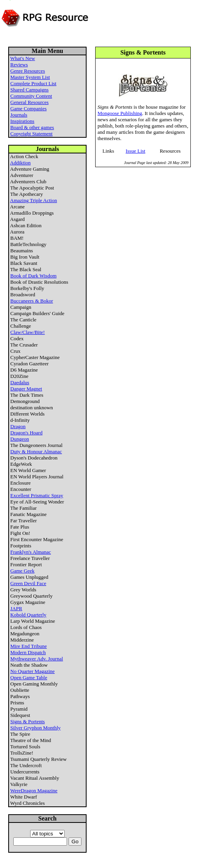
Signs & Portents (27, 721)
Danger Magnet (26, 389)
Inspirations (22, 121)
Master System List (30, 77)
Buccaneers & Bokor (32, 301)
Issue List (136, 151)
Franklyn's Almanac (31, 552)
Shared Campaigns (29, 90)
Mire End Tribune (28, 646)
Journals (19, 115)
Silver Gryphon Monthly (35, 728)
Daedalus (20, 382)
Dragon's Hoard (26, 433)
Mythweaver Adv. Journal (37, 659)
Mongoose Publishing (120, 113)
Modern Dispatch (28, 652)
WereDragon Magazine (34, 790)
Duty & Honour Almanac (36, 451)
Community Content (31, 96)
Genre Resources (27, 71)
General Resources (29, 102)
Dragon (18, 426)
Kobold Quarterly (28, 615)
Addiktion (21, 163)
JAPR (16, 608)
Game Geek (22, 571)
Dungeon (20, 439)
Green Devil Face (28, 583)
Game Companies (28, 108)
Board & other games (32, 127)
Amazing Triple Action (34, 200)
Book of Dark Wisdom (33, 276)
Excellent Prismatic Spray (37, 495)
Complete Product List (33, 83)
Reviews (19, 65)
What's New (23, 58)
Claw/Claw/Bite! (27, 332)
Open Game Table (29, 677)
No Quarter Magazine (32, 671)
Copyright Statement (31, 134)
